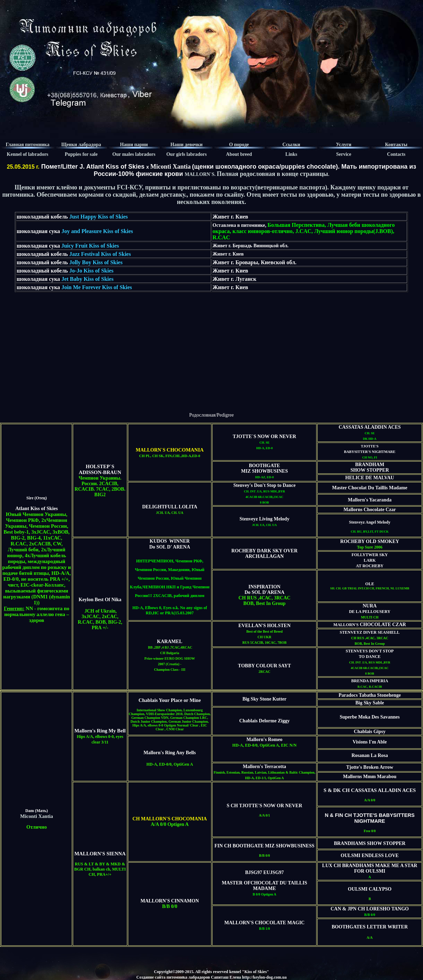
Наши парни (134, 145)
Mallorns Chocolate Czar (370, 510)
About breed (239, 154)
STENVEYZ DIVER (359, 632)
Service (344, 154)
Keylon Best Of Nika (100, 600)
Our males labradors (134, 154)
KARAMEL (170, 642)
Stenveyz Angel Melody (370, 522)
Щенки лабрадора (81, 145)
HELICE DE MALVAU (370, 478)
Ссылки (291, 145)
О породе (239, 145)
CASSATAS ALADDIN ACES (370, 427)
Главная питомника (27, 145)
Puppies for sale (81, 154)
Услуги (344, 145)
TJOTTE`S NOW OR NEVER (264, 436)
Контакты (396, 145)
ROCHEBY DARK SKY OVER (264, 551)
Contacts (396, 154)
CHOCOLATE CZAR (382, 625)
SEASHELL (389, 632)
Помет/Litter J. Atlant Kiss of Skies (92, 167)
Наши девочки (187, 145)
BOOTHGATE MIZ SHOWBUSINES (264, 468)
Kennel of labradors (28, 154)
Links (291, 154)
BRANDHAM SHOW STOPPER (370, 467)
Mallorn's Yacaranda (370, 500)
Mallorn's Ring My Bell (100, 731)
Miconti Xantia (170, 167)
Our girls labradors (187, 154)
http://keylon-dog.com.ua (264, 977)
